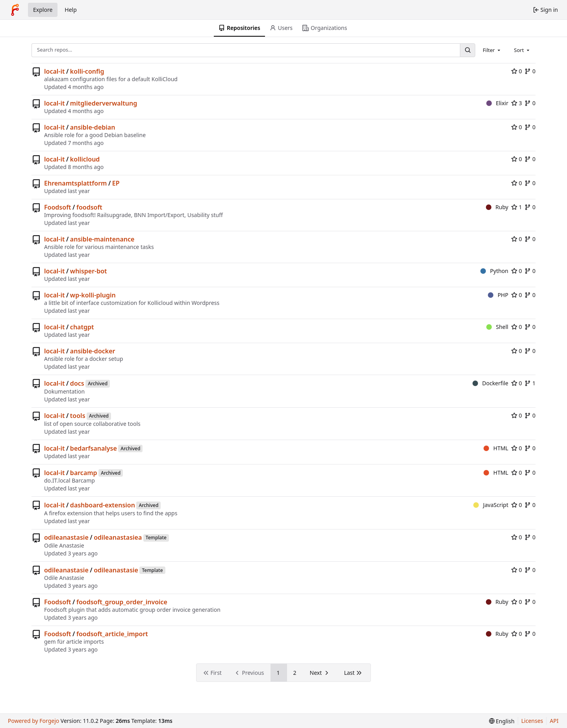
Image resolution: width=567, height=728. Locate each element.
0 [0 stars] (517, 71)
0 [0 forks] (530, 71)
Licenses (532, 721)
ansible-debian (93, 127)
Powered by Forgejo (33, 721)
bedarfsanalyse (94, 448)
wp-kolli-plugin (93, 295)
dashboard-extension (103, 505)
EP (116, 183)
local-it (54, 71)
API (554, 721)
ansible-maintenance (102, 239)
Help (71, 10)
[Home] (15, 10)
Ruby (497, 207)
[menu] (502, 721)
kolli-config (87, 71)
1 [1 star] (517, 207)
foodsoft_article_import (112, 634)
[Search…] (467, 50)
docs (77, 383)
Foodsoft (58, 207)
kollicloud (85, 159)
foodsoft (89, 207)
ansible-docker (93, 351)
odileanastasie (66, 537)
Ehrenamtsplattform (75, 183)
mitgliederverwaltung (104, 103)
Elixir (497, 103)
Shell (497, 327)
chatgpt (82, 327)
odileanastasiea (118, 537)
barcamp (84, 473)
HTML (496, 448)
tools (78, 416)
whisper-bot (89, 271)
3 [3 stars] (517, 103)
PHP (498, 295)
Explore (43, 10)
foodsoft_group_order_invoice (122, 602)
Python (494, 271)
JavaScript (491, 505)
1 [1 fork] (530, 383)
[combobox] (492, 50)
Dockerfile (490, 383)
